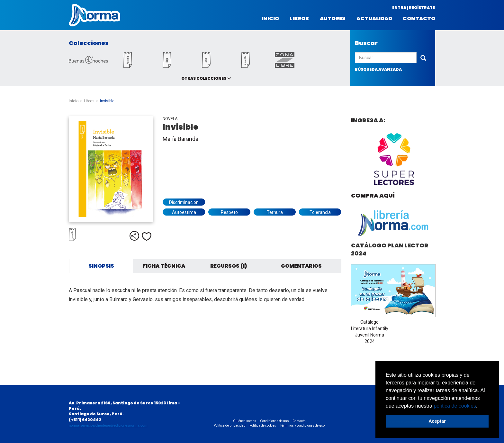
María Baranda (180, 139)
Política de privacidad (230, 425)
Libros (299, 19)
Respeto (229, 212)
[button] (480, 406)
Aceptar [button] (437, 421)
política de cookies (455, 406)
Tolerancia (320, 212)
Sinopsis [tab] (101, 266)
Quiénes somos (245, 421)
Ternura (275, 212)
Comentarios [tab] (301, 266)
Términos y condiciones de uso (302, 425)
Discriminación (184, 202)
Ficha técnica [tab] (164, 266)
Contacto (419, 19)
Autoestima (184, 212)
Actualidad (374, 19)
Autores (333, 19)
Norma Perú (94, 15)
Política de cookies (263, 425)
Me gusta (147, 236)
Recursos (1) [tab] (229, 266)
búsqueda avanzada (378, 69)
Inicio (270, 19)
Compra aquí (373, 195)
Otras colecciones (204, 78)
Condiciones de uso (274, 421)
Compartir (134, 236)
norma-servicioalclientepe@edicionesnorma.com (108, 425)
